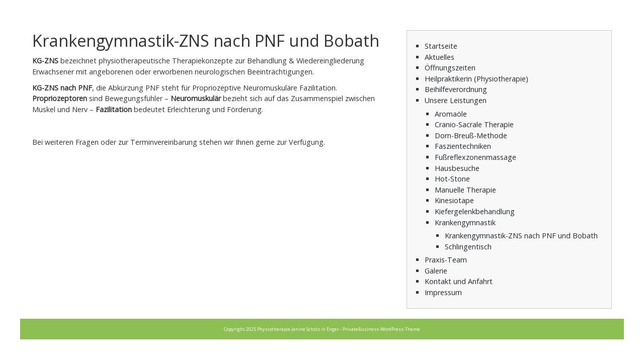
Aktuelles (439, 57)
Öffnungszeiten (450, 68)
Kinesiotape (454, 200)
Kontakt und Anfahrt (459, 281)
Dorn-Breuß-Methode (471, 135)
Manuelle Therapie (465, 190)
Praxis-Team (446, 260)
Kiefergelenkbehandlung (475, 211)
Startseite (441, 46)
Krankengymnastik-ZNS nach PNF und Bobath (521, 236)
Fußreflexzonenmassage (475, 157)
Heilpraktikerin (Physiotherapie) (476, 79)
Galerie (436, 271)
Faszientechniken (463, 146)
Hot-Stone (452, 179)
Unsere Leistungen (456, 100)
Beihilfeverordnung (456, 89)
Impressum (443, 292)
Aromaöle (451, 114)
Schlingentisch (468, 247)
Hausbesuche (457, 168)
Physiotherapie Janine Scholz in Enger (298, 329)
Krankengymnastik (465, 222)
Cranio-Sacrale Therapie (474, 124)
